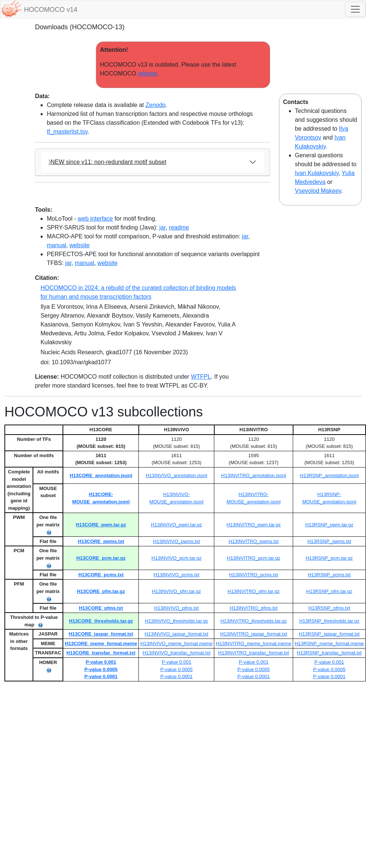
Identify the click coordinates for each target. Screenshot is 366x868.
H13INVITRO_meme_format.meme (253, 644)
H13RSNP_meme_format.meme (329, 644)
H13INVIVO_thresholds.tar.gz (177, 621)
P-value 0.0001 (101, 676)
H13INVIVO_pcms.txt (177, 575)
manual (56, 245)
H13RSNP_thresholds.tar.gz (329, 621)
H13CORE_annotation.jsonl (101, 475)
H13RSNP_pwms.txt (329, 541)
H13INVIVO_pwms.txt (177, 541)
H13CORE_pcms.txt (101, 575)
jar (163, 227)
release (147, 73)
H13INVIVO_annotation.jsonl (177, 475)
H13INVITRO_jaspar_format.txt (254, 634)
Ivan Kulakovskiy (317, 173)
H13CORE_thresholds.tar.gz (101, 621)
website (80, 245)
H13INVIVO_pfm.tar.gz (177, 591)
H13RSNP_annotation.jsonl (329, 475)
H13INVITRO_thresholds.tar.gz (254, 621)
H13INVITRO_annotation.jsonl (254, 475)
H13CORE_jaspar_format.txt (101, 634)
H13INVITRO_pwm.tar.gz (254, 525)
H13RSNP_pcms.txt (329, 575)
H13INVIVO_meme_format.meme (176, 644)
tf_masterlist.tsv (67, 132)
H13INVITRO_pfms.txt (254, 608)
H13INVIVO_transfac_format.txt (176, 653)
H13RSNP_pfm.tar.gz (329, 591)
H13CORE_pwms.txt (101, 541)
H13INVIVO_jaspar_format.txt (177, 634)
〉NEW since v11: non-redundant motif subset (107, 162)
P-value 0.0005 (101, 669)
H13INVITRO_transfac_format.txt (254, 653)
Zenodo (155, 105)
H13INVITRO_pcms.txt (253, 575)
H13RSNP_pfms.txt (329, 608)
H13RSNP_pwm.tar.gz (329, 525)
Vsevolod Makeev (318, 191)
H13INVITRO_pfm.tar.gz (254, 591)
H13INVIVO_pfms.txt (177, 608)
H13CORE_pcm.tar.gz (101, 558)
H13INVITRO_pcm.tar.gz (253, 558)
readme (179, 227)
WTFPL (201, 377)
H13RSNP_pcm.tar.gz (329, 558)
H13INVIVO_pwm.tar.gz (177, 525)
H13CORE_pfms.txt (101, 608)
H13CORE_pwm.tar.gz (101, 525)
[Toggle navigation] (355, 9)
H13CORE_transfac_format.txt (101, 653)
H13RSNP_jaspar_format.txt (329, 634)
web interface (95, 219)
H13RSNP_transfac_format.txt (329, 653)
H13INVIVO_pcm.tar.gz (176, 558)
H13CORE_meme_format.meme (101, 644)
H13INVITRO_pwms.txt (254, 541)
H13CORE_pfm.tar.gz (101, 591)
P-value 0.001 (101, 662)
